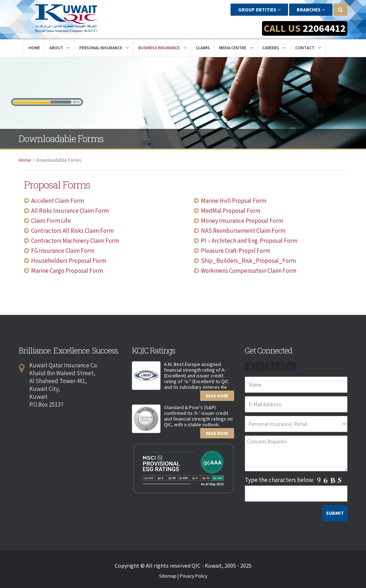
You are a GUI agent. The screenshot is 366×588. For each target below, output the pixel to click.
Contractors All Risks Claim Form (72, 230)
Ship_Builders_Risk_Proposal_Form (248, 260)
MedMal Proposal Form (231, 210)
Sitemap (168, 576)
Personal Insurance (104, 47)
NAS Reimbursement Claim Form (243, 230)
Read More (217, 395)
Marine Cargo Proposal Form (67, 270)
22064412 (324, 28)
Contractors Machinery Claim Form (75, 240)
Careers (274, 47)
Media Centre (236, 47)
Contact (308, 47)
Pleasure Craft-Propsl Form (236, 250)
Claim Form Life (51, 220)
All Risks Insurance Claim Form (70, 210)
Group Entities (259, 10)
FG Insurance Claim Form (63, 250)
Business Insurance (162, 47)
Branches (311, 10)
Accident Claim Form (58, 200)
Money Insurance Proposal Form (242, 220)
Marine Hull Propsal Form (234, 200)
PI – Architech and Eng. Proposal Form (249, 240)
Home (34, 47)
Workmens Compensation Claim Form (249, 270)
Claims (203, 47)
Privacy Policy (194, 576)
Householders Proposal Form (69, 260)
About (60, 47)
